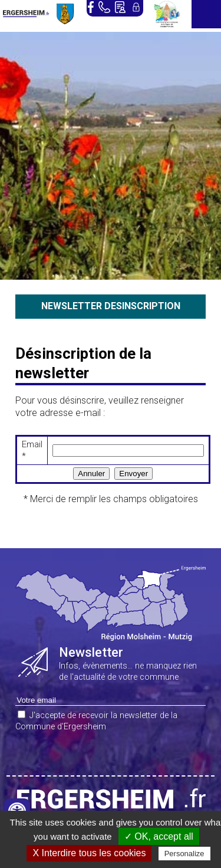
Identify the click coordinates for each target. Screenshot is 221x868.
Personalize (184, 854)
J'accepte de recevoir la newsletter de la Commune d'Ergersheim (96, 721)
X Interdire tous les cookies (89, 853)
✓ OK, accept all (159, 836)
